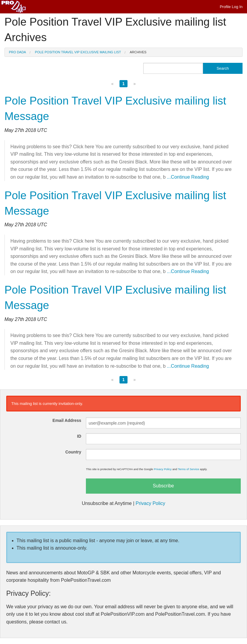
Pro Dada (17, 52)
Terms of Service (188, 469)
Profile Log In (231, 7)
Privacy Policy (163, 469)
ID (79, 436)
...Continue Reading (188, 177)
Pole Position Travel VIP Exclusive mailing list (78, 52)
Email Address (67, 420)
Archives (138, 52)
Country (73, 452)
